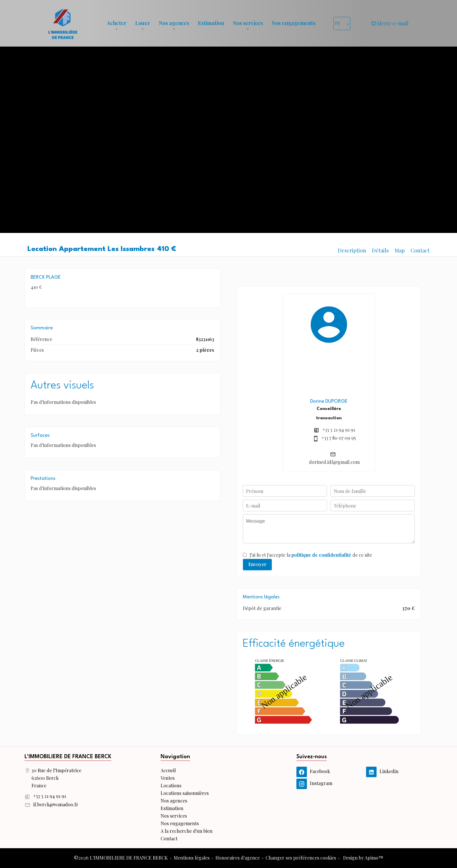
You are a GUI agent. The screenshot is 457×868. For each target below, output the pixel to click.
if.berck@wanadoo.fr (56, 804)
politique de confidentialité (321, 555)
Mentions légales (192, 858)
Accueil (63, 23)
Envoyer (257, 564)
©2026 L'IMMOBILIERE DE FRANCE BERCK (121, 858)
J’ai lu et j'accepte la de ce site (311, 555)
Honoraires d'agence (238, 858)
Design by (363, 858)
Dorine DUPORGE (329, 401)
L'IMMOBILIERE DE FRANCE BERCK (68, 757)
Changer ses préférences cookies (301, 858)
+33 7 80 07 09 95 (339, 438)
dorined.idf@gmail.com (334, 462)
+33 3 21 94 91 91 (339, 430)
